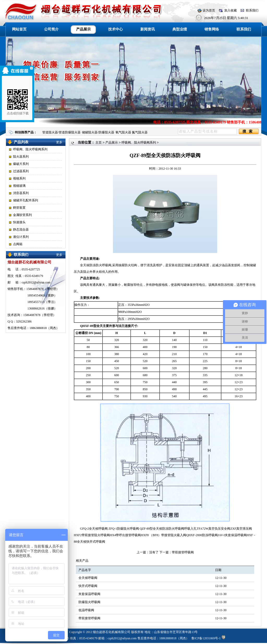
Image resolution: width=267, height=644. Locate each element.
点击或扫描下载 (16, 101)
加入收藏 (230, 10)
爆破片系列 (21, 164)
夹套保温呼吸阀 (89, 594)
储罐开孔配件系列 (26, 200)
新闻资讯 (148, 29)
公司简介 (51, 29)
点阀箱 (18, 244)
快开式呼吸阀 (88, 586)
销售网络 (212, 29)
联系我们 (252, 10)
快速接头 (19, 222)
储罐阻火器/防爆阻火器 (98, 132)
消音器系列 (21, 193)
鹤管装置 (19, 208)
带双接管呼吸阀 (183, 552)
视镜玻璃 (19, 186)
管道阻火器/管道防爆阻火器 (61, 132)
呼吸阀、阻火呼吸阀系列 (30, 149)
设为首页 (209, 10)
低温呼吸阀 (86, 610)
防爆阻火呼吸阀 (89, 602)
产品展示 (112, 143)
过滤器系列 (21, 171)
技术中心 (116, 29)
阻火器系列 (21, 157)
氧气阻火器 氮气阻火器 (132, 132)
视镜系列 (19, 178)
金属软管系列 (22, 215)
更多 (59, 142)
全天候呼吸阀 (88, 578)
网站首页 (19, 29)
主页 (99, 143)
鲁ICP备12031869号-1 (206, 638)
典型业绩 (180, 29)
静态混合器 (21, 230)
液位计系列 (21, 237)
